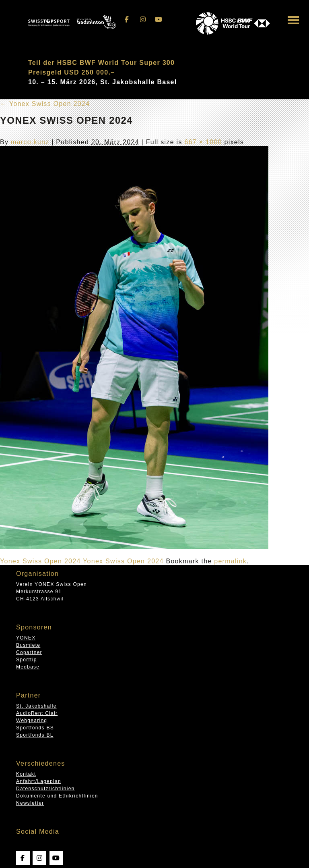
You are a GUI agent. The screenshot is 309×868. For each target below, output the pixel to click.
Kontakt (26, 774)
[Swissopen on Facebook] (127, 20)
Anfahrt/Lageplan (39, 781)
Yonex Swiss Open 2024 (45, 104)
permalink (230, 561)
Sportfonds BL (35, 735)
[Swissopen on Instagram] (143, 20)
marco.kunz (30, 142)
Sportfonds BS (35, 728)
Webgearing (32, 721)
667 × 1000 (203, 142)
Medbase (28, 667)
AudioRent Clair (37, 713)
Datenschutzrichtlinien (45, 789)
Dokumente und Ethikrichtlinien (57, 796)
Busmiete (28, 645)
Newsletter (30, 803)
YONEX (26, 638)
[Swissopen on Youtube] (159, 20)
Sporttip (27, 660)
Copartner (29, 652)
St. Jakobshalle (36, 706)
